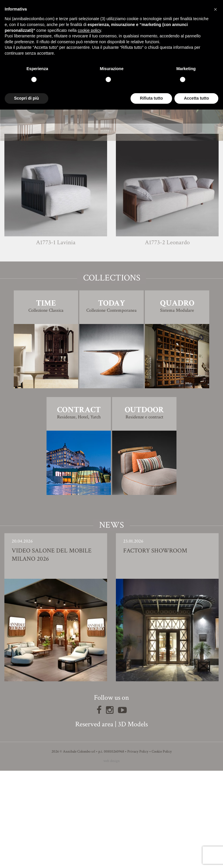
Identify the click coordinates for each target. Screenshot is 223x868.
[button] (215, 9)
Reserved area (94, 821)
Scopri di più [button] (26, 98)
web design (111, 858)
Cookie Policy (162, 849)
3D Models (133, 821)
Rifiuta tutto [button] (151, 98)
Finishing (111, 187)
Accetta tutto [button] (196, 98)
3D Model (112, 204)
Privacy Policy (138, 849)
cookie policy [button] (89, 30)
